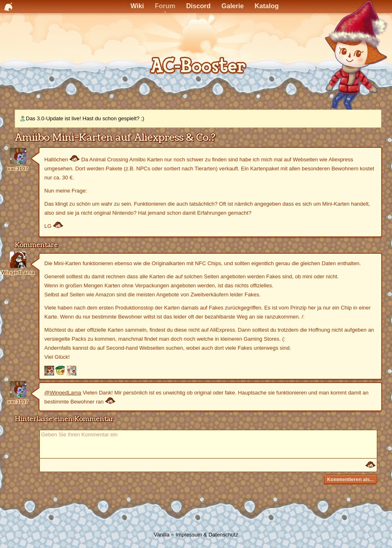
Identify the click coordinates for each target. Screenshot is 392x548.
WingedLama (18, 272)
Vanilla (162, 535)
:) (370, 465)
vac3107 (18, 169)
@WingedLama (63, 393)
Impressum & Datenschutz (207, 535)
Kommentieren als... (351, 479)
